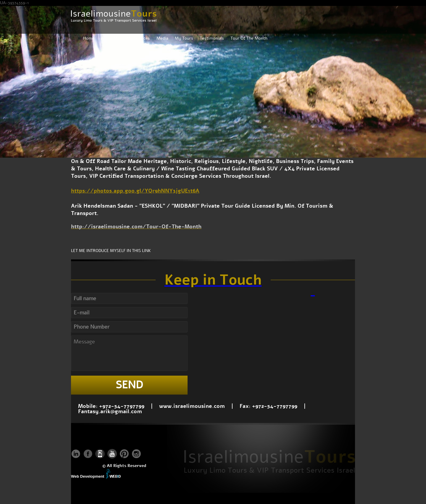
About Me (110, 38)
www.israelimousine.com (192, 406)
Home (89, 38)
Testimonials (212, 38)
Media (162, 38)
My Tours (184, 38)
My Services (138, 38)
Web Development (88, 476)
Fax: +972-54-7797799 (268, 406)
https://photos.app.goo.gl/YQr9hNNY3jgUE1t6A (135, 191)
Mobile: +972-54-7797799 (111, 406)
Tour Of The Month (249, 38)
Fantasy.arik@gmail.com (110, 411)
